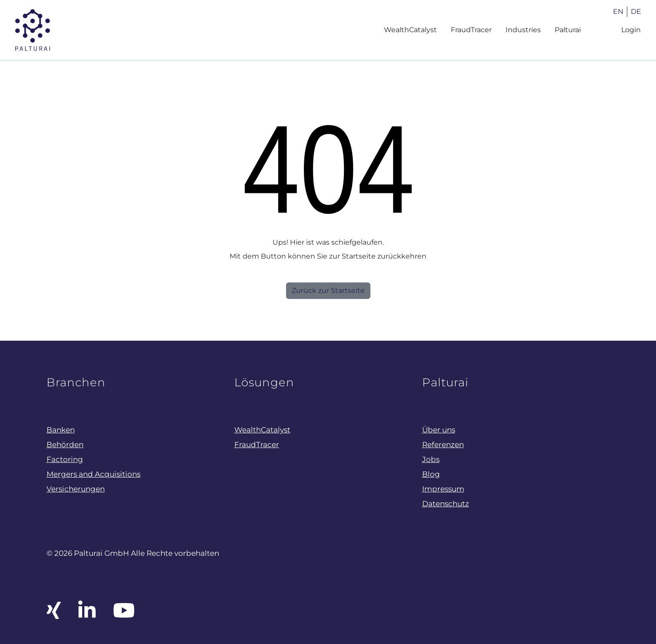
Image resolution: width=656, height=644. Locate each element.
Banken (61, 430)
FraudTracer (471, 30)
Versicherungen (76, 489)
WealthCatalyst (410, 30)
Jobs (431, 459)
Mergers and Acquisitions (93, 474)
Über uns (439, 430)
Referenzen (443, 444)
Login (631, 30)
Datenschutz (446, 503)
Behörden (65, 444)
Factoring (65, 459)
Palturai (568, 30)
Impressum (443, 489)
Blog (431, 474)
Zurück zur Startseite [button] (328, 290)
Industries (523, 30)
